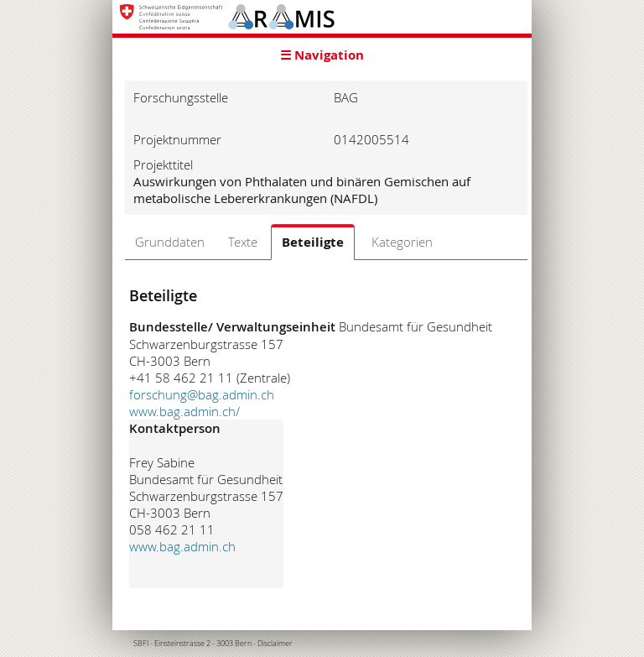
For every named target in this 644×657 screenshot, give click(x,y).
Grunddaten (170, 242)
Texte (243, 242)
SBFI (141, 644)
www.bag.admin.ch (182, 546)
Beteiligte (313, 242)
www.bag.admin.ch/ (184, 411)
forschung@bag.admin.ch (202, 394)
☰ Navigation (322, 55)
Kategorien (402, 242)
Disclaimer (275, 644)
